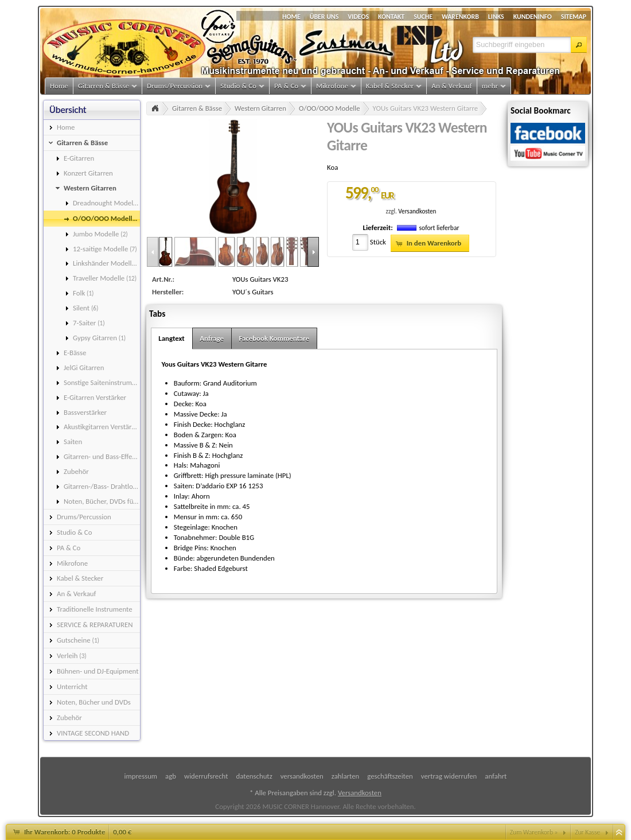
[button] (579, 45)
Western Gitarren (260, 108)
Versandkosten (417, 211)
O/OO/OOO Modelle (330, 108)
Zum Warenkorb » (534, 832)
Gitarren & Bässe (197, 108)
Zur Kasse (587, 832)
